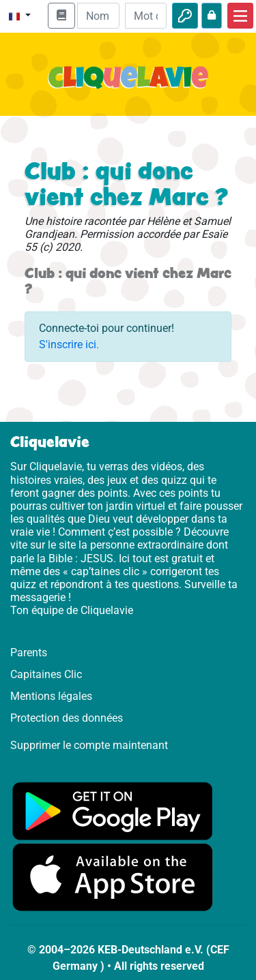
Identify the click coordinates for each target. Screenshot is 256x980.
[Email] (98, 16)
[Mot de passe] (146, 16)
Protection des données (67, 718)
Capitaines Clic (46, 674)
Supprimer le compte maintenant (89, 745)
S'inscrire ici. (69, 344)
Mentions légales (51, 696)
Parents (29, 653)
